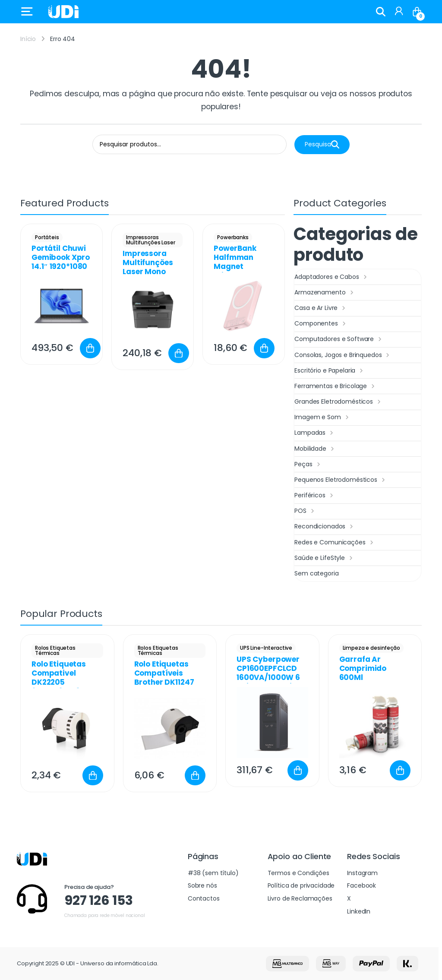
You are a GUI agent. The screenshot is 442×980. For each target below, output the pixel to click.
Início (28, 39)
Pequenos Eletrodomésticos (341, 480)
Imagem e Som (322, 417)
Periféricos (315, 496)
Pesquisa (322, 144)
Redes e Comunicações (335, 543)
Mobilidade (315, 449)
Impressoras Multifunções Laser (150, 240)
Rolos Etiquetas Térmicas (55, 650)
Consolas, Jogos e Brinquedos (343, 355)
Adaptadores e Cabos (331, 277)
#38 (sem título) (213, 873)
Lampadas (315, 433)
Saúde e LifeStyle (324, 558)
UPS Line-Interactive (266, 648)
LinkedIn (359, 911)
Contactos (204, 898)
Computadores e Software (339, 339)
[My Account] (399, 12)
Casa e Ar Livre (321, 308)
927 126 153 (98, 901)
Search (381, 12)
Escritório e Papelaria (330, 371)
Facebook (361, 885)
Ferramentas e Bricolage (336, 386)
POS (305, 511)
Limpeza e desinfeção (371, 648)
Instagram (362, 873)
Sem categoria (316, 573)
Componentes (321, 324)
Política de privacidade (301, 885)
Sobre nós (202, 885)
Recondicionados (325, 527)
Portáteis (47, 237)
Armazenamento (325, 293)
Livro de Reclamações (300, 898)
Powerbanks (233, 237)
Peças (308, 465)
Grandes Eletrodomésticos (338, 402)
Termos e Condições (298, 873)
